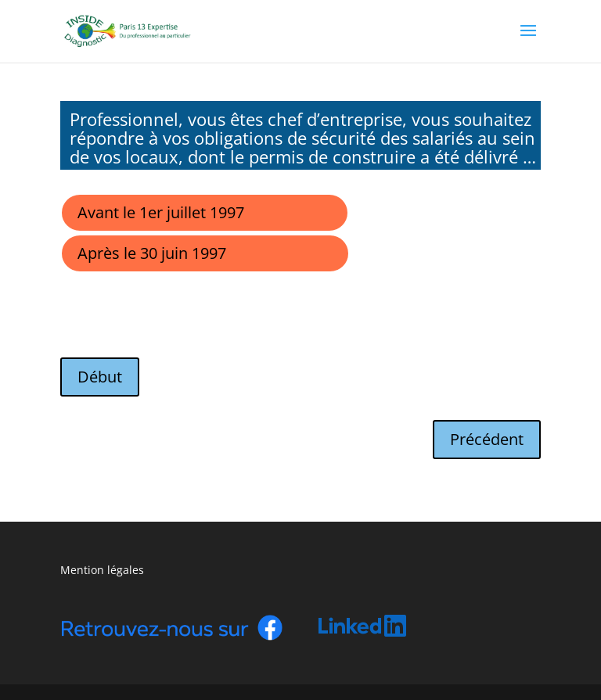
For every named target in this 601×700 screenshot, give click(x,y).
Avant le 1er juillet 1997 (161, 212)
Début (100, 377)
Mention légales (102, 570)
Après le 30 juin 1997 (152, 253)
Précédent (487, 439)
